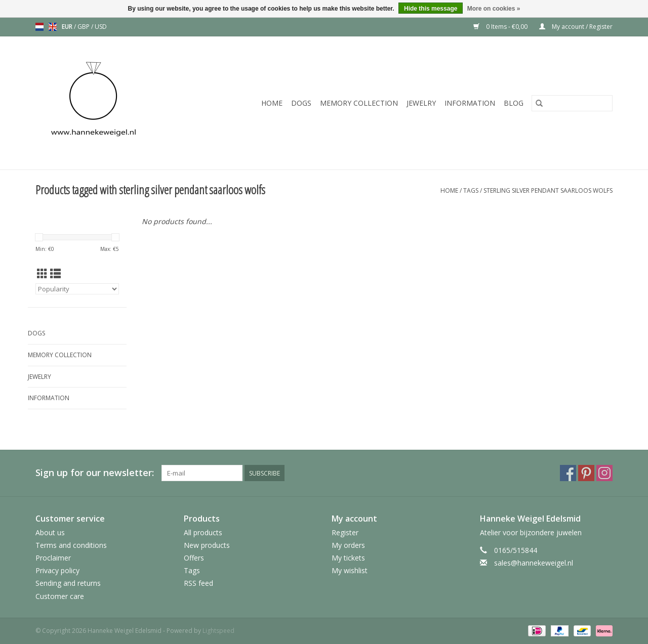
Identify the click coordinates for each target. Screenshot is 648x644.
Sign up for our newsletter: (95, 473)
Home (272, 103)
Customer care (60, 596)
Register (345, 532)
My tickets (348, 558)
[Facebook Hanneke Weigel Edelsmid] (568, 473)
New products (207, 545)
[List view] (55, 274)
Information (470, 103)
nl (39, 27)
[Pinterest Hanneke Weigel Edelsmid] (586, 473)
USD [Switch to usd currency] (101, 27)
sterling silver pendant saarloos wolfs (548, 190)
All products (203, 532)
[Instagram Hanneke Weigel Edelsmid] (604, 473)
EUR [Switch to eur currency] (68, 27)
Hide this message (431, 9)
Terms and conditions (71, 545)
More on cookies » (494, 9)
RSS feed (198, 583)
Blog (514, 103)
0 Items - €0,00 (501, 27)
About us (50, 532)
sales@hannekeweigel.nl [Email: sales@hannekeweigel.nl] (534, 563)
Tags (471, 190)
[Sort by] (77, 289)
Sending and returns (68, 583)
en (53, 27)
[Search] (572, 103)
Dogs (301, 103)
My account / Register (576, 27)
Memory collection (359, 103)
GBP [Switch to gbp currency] (84, 27)
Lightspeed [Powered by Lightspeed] (218, 631)
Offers (194, 558)
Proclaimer (53, 558)
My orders (348, 545)
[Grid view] (42, 274)
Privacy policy (57, 570)
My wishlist (350, 570)
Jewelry (421, 103)
